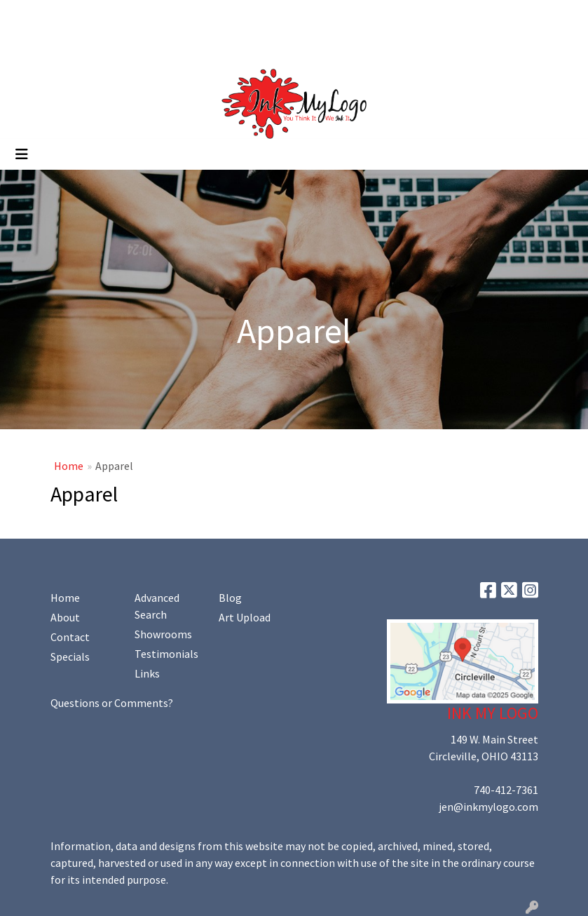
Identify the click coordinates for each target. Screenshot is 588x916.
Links (147, 673)
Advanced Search (157, 606)
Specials (70, 656)
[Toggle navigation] (22, 154)
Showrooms (163, 634)
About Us (74, 15)
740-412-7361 (506, 790)
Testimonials (166, 654)
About (65, 617)
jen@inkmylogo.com (488, 807)
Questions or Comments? (112, 703)
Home (28, 15)
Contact (70, 637)
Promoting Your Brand (67, 46)
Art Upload (195, 15)
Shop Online (160, 46)
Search (446, 15)
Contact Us (132, 15)
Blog (230, 598)
